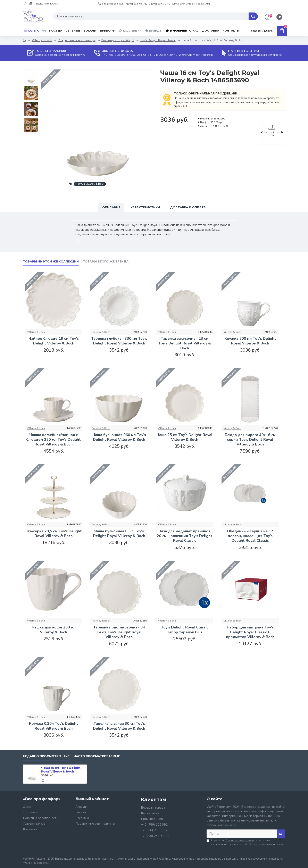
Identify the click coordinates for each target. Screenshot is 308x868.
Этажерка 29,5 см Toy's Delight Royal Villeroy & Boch (53, 534)
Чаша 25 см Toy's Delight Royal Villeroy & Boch (185, 437)
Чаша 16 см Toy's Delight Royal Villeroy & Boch (61, 770)
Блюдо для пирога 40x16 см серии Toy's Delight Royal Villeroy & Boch (250, 440)
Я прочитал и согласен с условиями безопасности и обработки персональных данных (245, 842)
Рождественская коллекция (77, 40)
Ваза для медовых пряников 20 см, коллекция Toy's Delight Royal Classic (185, 536)
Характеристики (145, 207)
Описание (111, 207)
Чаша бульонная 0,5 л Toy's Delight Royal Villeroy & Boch (119, 534)
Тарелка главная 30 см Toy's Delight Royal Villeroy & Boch (119, 726)
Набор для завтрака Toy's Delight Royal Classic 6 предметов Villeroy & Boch (250, 632)
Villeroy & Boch (42, 40)
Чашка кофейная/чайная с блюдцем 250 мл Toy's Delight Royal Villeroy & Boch (53, 440)
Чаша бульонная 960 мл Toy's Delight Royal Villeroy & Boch (119, 437)
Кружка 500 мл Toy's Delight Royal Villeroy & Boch (250, 341)
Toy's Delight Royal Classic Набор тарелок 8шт (185, 630)
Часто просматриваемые (97, 756)
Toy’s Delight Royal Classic (158, 40)
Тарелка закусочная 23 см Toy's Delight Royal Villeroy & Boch (185, 343)
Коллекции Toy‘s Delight (118, 40)
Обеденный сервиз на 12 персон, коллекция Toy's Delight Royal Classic (250, 536)
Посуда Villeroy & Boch (90, 184)
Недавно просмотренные (46, 756)
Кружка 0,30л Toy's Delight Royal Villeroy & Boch (54, 726)
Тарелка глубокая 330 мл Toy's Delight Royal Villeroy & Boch (119, 341)
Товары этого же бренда (106, 262)
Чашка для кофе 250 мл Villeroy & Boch (54, 630)
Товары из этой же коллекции (51, 262)
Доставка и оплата (188, 207)
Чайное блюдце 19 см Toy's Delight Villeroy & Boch (54, 341)
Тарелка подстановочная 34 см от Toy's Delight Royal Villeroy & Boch (119, 632)
